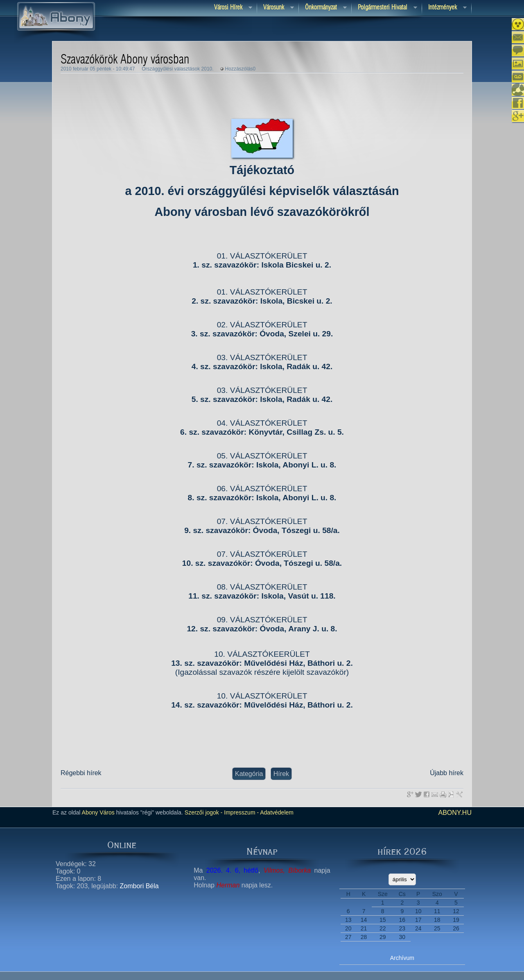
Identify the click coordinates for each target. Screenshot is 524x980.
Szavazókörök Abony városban (125, 60)
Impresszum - (241, 812)
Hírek (281, 774)
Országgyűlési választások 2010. (177, 69)
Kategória (249, 774)
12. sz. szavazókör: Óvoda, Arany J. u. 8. (262, 629)
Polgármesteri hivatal (384, 8)
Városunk (276, 8)
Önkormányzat (323, 8)
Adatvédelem (276, 812)
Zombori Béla (139, 886)
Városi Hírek (230, 8)
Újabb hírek (447, 773)
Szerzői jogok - (204, 812)
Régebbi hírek (81, 773)
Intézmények (444, 8)
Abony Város (98, 812)
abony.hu (455, 813)
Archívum (402, 958)
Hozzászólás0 (241, 69)
